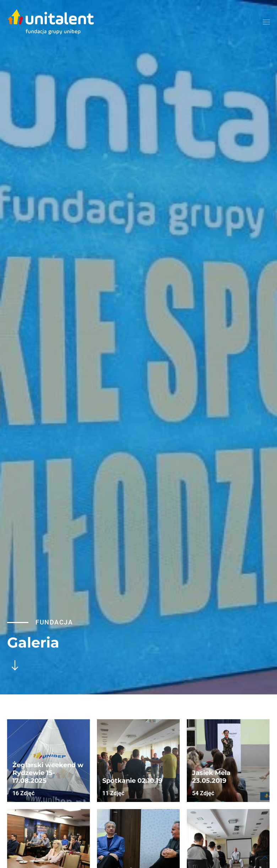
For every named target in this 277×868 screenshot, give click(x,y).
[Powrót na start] (51, 22)
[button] (266, 22)
